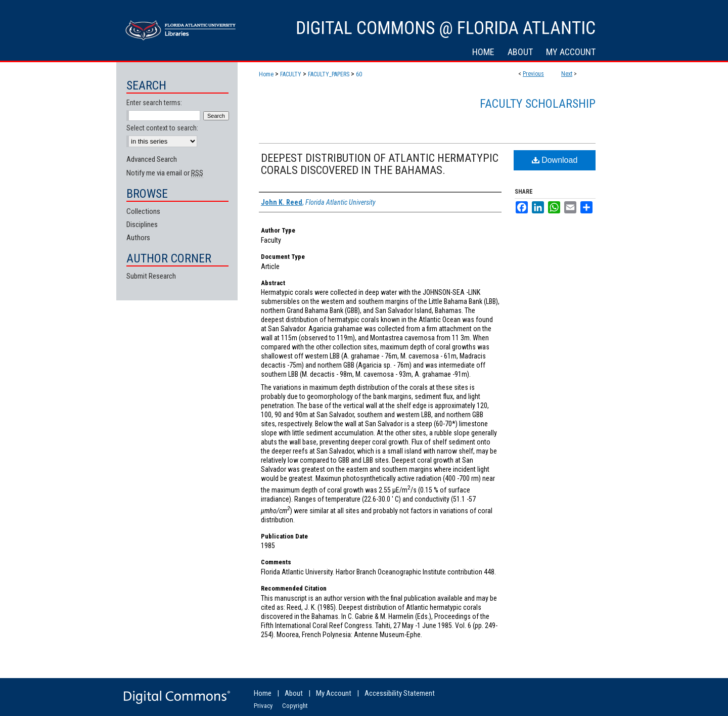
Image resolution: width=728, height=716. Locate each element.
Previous (533, 74)
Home (266, 74)
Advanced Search (152, 159)
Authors (138, 238)
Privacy (263, 706)
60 (359, 74)
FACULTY (291, 74)
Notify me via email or (165, 173)
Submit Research (151, 276)
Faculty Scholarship (538, 104)
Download (555, 160)
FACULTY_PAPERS (329, 74)
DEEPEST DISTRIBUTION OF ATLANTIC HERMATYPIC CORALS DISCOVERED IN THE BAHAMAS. (380, 164)
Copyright (295, 706)
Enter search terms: (154, 103)
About (294, 693)
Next (567, 74)
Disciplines (142, 225)
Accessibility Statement (400, 693)
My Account (334, 693)
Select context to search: (162, 128)
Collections (143, 211)
